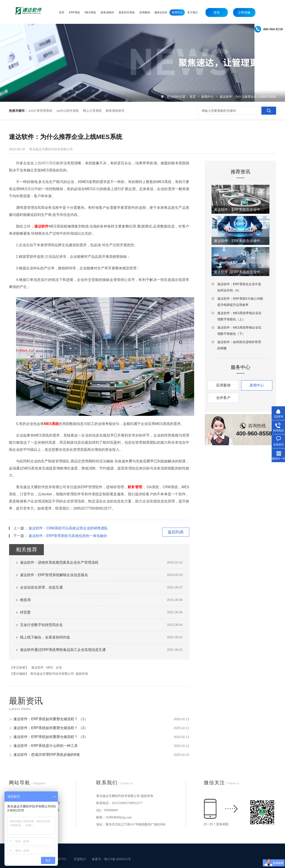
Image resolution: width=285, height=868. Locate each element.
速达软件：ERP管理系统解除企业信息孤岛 (54, 575)
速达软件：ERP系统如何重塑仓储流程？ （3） (51, 737)
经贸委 (25, 612)
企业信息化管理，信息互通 (41, 587)
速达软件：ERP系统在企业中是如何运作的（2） (240, 241)
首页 (193, 97)
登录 (217, 12)
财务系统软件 (115, 111)
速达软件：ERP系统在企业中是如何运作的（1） (240, 210)
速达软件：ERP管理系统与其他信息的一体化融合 (68, 536)
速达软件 (37, 667)
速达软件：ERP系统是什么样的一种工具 (46, 746)
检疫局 (25, 600)
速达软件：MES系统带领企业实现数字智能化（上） (239, 316)
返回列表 (176, 532)
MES (50, 667)
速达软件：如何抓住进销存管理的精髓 (239, 345)
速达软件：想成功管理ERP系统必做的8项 (47, 755)
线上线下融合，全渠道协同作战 (45, 637)
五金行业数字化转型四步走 (41, 625)
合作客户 (223, 398)
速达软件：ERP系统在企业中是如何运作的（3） (240, 272)
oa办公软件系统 (68, 111)
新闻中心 (208, 97)
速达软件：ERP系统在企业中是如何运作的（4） (239, 287)
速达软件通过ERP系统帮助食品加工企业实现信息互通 (63, 650)
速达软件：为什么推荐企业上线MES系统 (248, 97)
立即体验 (244, 12)
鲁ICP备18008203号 (118, 859)
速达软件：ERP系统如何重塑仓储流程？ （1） (51, 719)
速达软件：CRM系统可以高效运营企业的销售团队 (68, 528)
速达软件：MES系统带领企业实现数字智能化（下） (239, 331)
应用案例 (223, 385)
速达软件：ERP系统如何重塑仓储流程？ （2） (51, 728)
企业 (59, 667)
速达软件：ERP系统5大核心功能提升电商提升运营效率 (240, 302)
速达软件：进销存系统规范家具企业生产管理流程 (59, 562)
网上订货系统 (92, 111)
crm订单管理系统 (40, 111)
